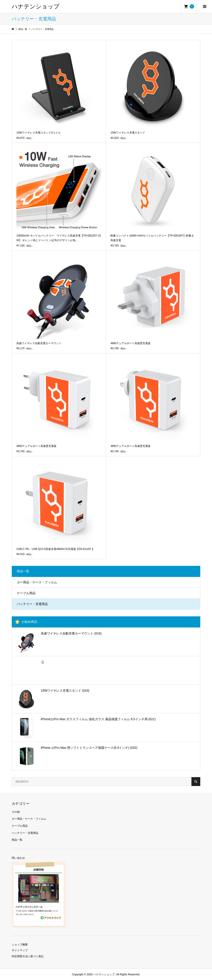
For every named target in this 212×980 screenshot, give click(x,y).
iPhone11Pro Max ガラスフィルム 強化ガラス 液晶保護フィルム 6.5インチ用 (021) (98, 719)
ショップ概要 (20, 945)
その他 (16, 812)
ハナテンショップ (36, 7)
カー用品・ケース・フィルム (37, 582)
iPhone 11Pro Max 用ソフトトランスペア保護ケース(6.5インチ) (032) (89, 748)
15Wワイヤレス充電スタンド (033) (65, 691)
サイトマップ (20, 950)
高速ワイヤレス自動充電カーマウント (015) (71, 633)
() (42, 662)
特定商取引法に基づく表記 (28, 956)
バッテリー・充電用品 (32, 604)
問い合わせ (18, 858)
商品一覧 (17, 840)
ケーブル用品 (26, 593)
